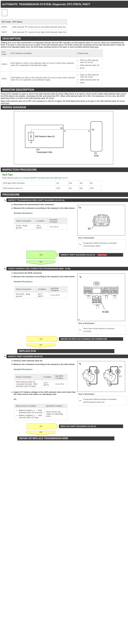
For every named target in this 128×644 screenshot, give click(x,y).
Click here (94, 47)
